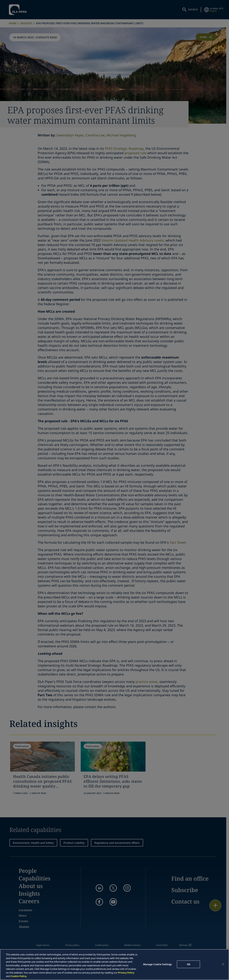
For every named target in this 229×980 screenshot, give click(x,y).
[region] (115, 965)
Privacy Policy (126, 973)
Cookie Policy (19, 976)
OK (189, 964)
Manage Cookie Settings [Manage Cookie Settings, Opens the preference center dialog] (158, 964)
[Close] (223, 964)
